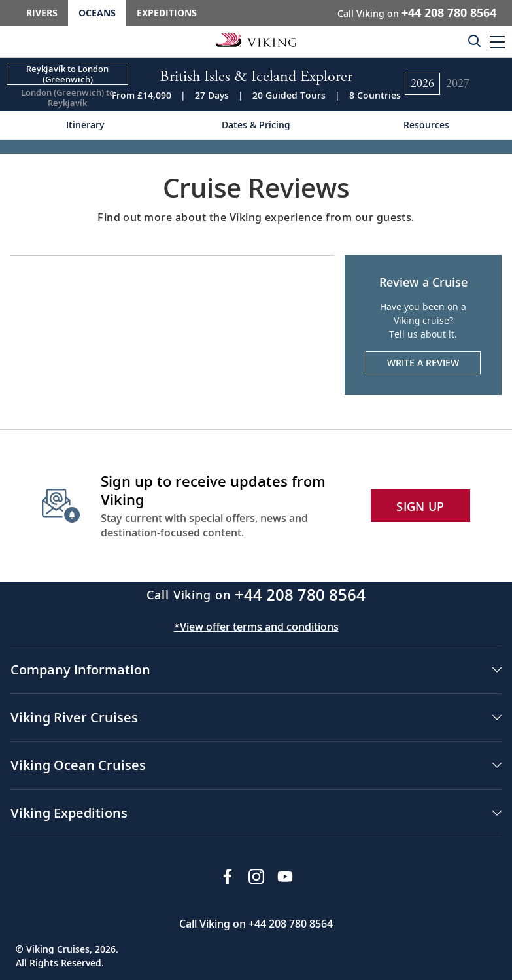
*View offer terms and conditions (256, 627)
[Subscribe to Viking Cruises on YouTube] (285, 877)
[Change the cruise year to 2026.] (422, 84)
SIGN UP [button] (420, 506)
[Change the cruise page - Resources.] (427, 125)
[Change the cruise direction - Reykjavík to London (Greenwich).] (67, 74)
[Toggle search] (474, 41)
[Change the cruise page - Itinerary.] (85, 125)
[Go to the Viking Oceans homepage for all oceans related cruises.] (256, 39)
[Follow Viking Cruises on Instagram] (256, 877)
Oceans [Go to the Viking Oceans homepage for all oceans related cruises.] (97, 13)
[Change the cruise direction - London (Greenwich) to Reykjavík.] (67, 97)
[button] (497, 42)
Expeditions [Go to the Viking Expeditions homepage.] (167, 13)
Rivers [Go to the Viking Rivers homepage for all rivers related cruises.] (42, 13)
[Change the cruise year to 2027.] (458, 84)
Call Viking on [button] (417, 12)
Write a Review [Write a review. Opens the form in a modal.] (423, 363)
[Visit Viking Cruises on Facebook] (228, 877)
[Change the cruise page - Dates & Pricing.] (256, 125)
